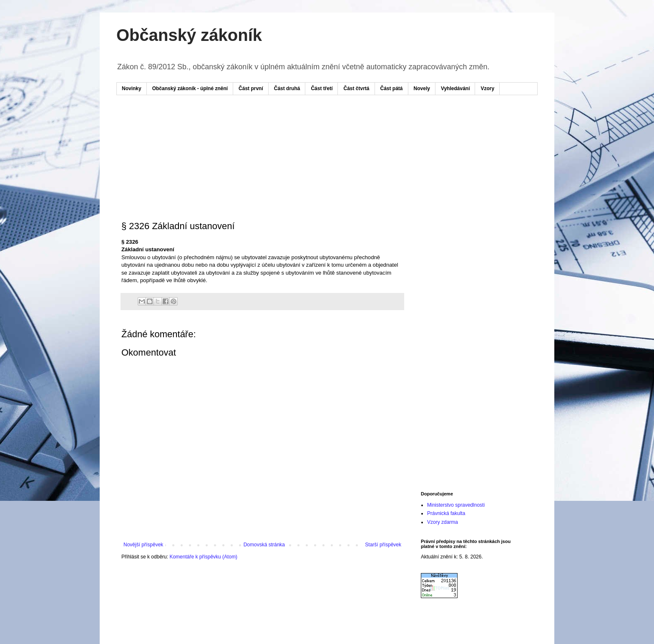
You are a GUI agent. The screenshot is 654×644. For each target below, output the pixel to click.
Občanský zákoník (189, 35)
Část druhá (287, 88)
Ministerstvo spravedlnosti (456, 505)
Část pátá (392, 88)
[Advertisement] (281, 126)
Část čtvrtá (356, 88)
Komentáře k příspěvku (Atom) (203, 557)
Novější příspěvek (143, 545)
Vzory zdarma (443, 522)
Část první (251, 88)
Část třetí (322, 88)
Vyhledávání (455, 88)
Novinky (132, 88)
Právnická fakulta (446, 513)
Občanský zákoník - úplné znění (190, 88)
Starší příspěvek (383, 545)
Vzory (487, 88)
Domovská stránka (264, 545)
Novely (422, 88)
